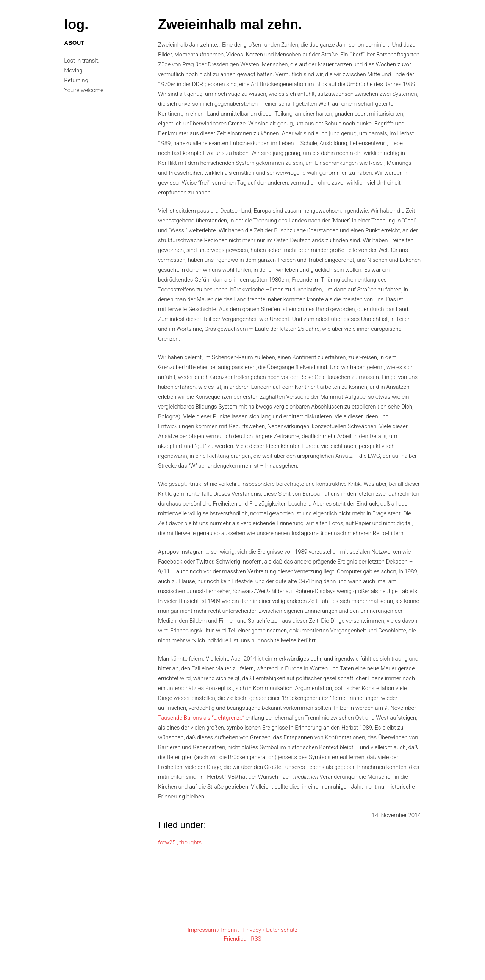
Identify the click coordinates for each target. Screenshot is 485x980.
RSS (256, 939)
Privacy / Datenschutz (270, 930)
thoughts (190, 842)
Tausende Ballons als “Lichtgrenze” (201, 718)
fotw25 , (169, 842)
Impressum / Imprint (213, 930)
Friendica (235, 939)
